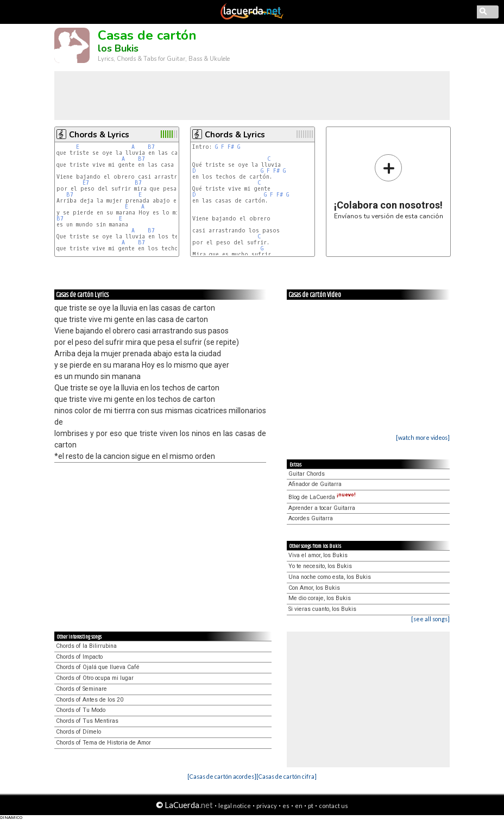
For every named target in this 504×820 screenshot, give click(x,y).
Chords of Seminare (81, 689)
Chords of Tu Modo (81, 710)
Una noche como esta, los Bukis (330, 577)
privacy (267, 806)
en (299, 806)
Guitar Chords (307, 474)
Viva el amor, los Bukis (318, 555)
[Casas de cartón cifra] (286, 776)
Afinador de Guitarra (315, 484)
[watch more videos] (423, 437)
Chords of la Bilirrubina (86, 646)
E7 (86, 183)
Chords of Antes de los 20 (90, 700)
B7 (151, 147)
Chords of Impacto (79, 657)
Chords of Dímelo (78, 732)
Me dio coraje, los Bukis (320, 598)
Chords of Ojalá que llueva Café (98, 667)
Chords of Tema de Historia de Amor (103, 743)
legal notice (235, 806)
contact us (333, 806)
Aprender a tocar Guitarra (322, 508)
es (286, 806)
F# (231, 147)
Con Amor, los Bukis (314, 588)
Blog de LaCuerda (322, 497)
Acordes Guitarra (311, 518)
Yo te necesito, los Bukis (320, 566)
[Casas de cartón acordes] (222, 776)
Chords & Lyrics (99, 135)
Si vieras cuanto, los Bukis (322, 609)
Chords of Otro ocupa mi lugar (95, 678)
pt (311, 806)
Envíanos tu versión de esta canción (389, 187)
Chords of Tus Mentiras (87, 721)
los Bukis (118, 48)
